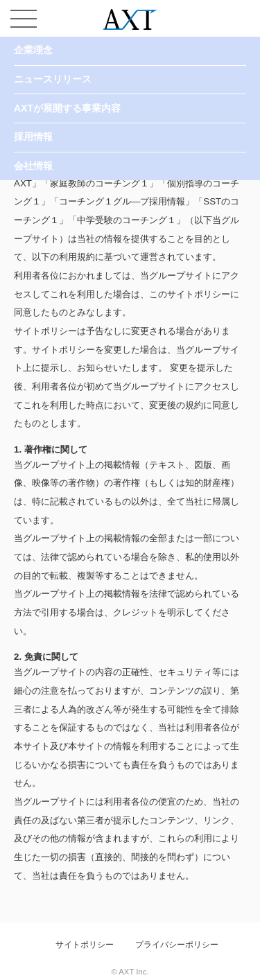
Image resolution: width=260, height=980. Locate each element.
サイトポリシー (85, 945)
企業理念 (33, 50)
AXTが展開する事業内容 (67, 108)
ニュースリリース (53, 79)
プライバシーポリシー (177, 945)
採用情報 (33, 137)
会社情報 (33, 166)
